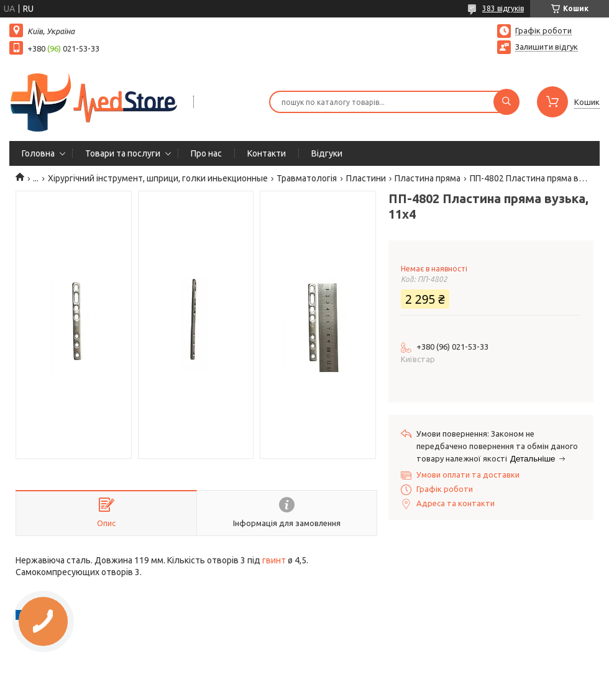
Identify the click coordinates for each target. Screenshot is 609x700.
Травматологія (307, 178)
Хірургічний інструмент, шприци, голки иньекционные (158, 178)
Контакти (267, 153)
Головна (38, 153)
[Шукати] (506, 102)
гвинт (274, 560)
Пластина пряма (428, 178)
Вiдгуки (327, 153)
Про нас (206, 153)
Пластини (366, 178)
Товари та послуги (123, 153)
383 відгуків (503, 8)
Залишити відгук (547, 47)
